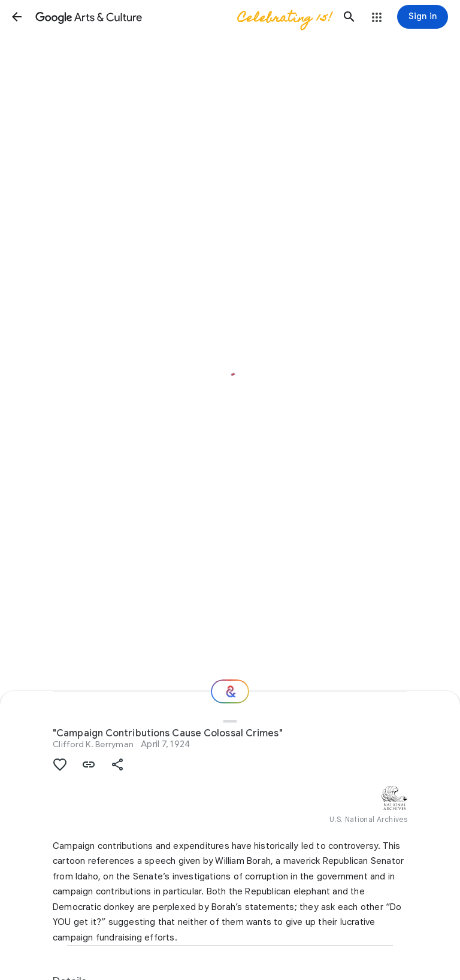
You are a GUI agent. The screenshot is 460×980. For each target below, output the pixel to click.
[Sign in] (423, 17)
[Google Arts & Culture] (183, 17)
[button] (17, 17)
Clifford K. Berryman (93, 744)
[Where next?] (230, 691)
